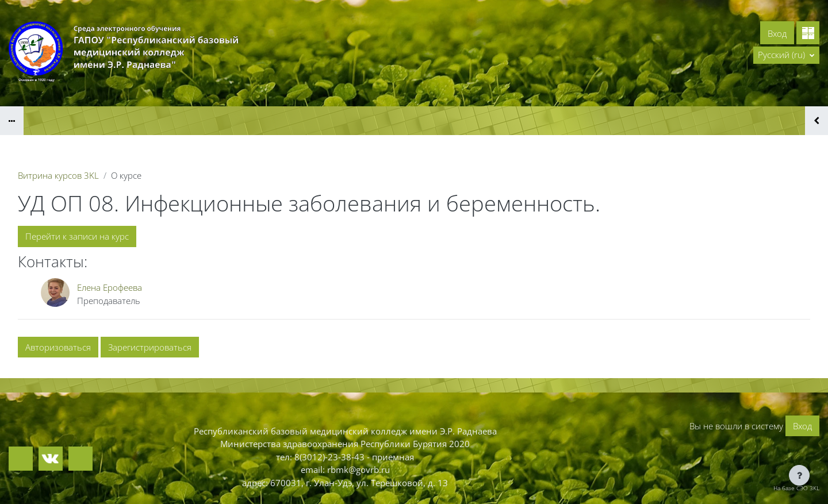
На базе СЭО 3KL (796, 488)
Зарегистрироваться (150, 347)
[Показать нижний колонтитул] (799, 475)
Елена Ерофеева (110, 287)
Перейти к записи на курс (77, 236)
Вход (777, 33)
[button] (786, 55)
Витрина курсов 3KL (58, 175)
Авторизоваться (58, 347)
